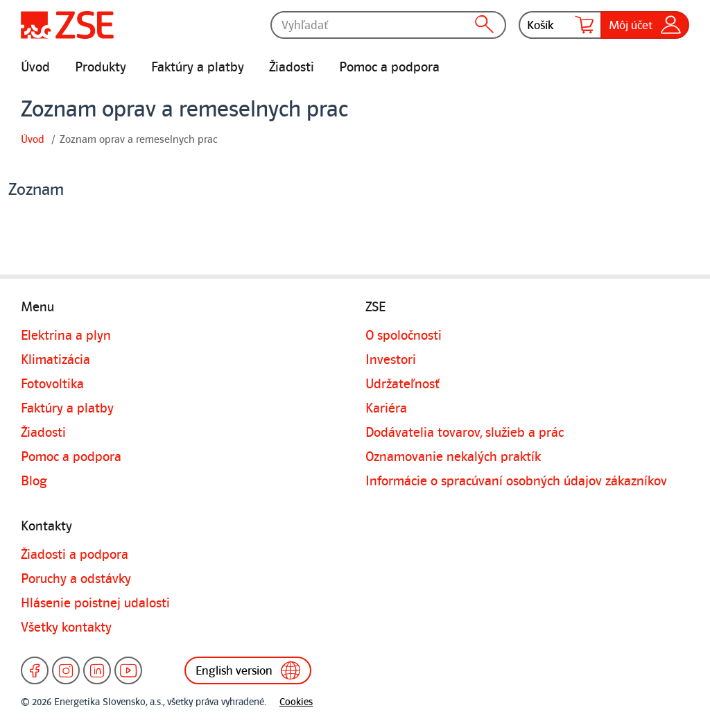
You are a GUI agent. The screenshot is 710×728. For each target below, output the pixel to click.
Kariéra (386, 408)
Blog (34, 481)
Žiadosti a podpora (75, 555)
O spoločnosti (404, 336)
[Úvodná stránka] (67, 25)
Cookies (296, 702)
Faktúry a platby (198, 67)
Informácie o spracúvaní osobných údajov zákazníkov (516, 481)
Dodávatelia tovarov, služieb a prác (465, 433)
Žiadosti (292, 67)
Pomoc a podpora (389, 67)
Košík (560, 25)
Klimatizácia (55, 360)
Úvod (35, 67)
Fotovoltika (52, 384)
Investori (391, 360)
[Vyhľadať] (388, 25)
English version (248, 670)
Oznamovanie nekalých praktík (453, 457)
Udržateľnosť (402, 384)
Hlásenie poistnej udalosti (95, 603)
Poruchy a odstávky (76, 579)
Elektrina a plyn (66, 336)
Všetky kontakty (66, 627)
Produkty (101, 67)
